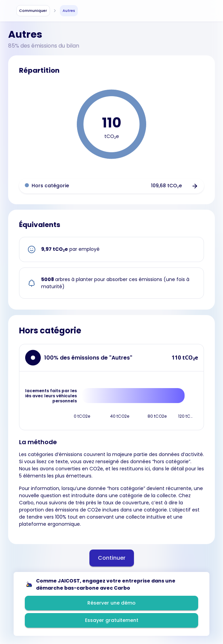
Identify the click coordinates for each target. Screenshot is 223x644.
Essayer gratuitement (112, 620)
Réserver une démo (112, 603)
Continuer (112, 558)
